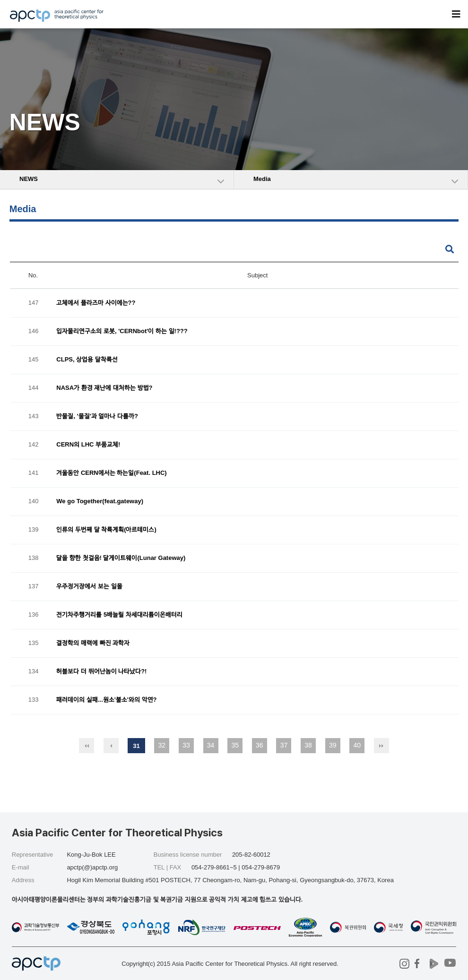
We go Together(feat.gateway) (100, 502)
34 (211, 745)
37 (284, 745)
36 (260, 745)
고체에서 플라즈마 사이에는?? (96, 303)
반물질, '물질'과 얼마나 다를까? (97, 417)
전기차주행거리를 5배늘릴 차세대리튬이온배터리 (119, 615)
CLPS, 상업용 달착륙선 (87, 360)
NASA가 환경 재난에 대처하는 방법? (104, 388)
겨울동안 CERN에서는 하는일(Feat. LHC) (111, 473)
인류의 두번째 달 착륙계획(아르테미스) (106, 530)
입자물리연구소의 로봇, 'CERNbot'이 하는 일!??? (122, 331)
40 (357, 745)
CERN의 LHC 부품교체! (88, 445)
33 (186, 745)
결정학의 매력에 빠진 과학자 (93, 643)
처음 (87, 746)
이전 (111, 746)
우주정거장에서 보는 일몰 (89, 587)
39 (333, 745)
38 (308, 745)
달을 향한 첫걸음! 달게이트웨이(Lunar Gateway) (121, 558)
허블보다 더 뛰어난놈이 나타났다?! (101, 672)
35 (235, 745)
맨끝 (381, 746)
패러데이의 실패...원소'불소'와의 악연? (106, 700)
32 (162, 745)
